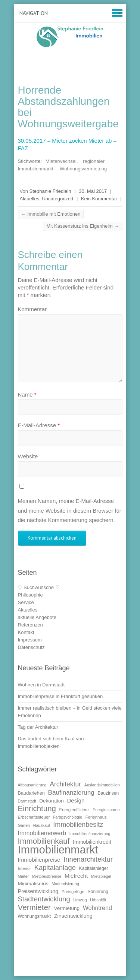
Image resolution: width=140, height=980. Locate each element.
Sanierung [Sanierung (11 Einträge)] (98, 892)
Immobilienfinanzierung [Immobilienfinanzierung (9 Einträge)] (90, 834)
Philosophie (30, 595)
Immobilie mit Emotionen (51, 214)
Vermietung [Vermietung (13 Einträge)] (67, 908)
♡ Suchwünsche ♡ (39, 587)
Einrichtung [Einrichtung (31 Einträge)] (37, 808)
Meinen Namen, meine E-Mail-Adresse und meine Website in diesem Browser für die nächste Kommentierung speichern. (70, 510)
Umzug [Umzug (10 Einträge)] (80, 900)
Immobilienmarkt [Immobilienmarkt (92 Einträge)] (58, 849)
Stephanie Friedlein (50, 191)
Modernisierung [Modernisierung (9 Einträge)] (65, 884)
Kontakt (26, 632)
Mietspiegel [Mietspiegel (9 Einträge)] (101, 876)
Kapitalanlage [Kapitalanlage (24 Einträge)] (55, 867)
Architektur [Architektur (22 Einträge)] (65, 784)
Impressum (30, 640)
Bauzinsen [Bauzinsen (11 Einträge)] (108, 793)
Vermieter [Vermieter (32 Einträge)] (34, 907)
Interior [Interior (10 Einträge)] (25, 868)
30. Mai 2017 (93, 191)
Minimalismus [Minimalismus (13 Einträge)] (33, 884)
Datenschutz (31, 647)
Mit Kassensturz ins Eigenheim (83, 226)
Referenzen (30, 625)
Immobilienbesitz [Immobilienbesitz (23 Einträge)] (78, 825)
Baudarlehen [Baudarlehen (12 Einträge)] (31, 793)
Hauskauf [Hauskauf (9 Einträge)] (42, 825)
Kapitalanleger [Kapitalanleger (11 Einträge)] (94, 868)
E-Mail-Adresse (39, 425)
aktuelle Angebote (37, 617)
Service (26, 602)
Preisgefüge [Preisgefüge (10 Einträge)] (73, 892)
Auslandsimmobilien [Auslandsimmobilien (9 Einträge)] (102, 785)
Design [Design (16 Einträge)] (76, 800)
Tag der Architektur (38, 727)
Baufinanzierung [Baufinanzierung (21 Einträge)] (71, 792)
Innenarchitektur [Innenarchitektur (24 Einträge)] (88, 859)
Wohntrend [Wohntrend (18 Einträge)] (97, 908)
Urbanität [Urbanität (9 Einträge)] (98, 900)
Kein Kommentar (99, 199)
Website (28, 456)
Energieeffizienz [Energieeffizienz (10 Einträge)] (74, 810)
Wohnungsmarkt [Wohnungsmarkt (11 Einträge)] (35, 916)
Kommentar (32, 309)
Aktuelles (30, 199)
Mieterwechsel (61, 161)
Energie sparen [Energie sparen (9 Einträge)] (106, 810)
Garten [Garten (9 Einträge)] (24, 825)
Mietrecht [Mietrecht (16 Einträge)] (76, 876)
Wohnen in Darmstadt (41, 685)
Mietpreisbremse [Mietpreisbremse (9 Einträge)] (47, 876)
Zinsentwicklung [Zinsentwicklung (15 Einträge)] (73, 916)
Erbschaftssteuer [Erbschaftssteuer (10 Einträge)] (34, 817)
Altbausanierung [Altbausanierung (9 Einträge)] (32, 785)
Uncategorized (57, 199)
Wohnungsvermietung (83, 169)
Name (27, 395)
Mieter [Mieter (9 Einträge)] (24, 876)
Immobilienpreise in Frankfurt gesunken (60, 696)
